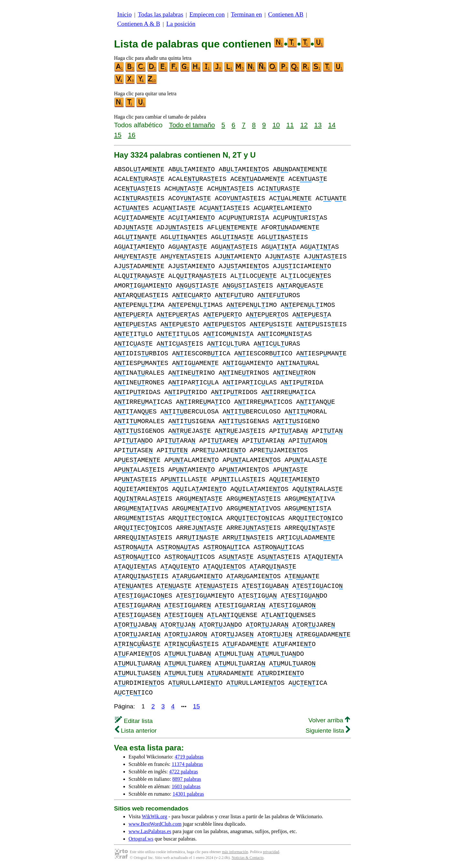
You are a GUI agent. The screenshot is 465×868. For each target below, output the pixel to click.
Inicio (124, 14)
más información (235, 852)
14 (332, 125)
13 (318, 125)
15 (118, 135)
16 (132, 135)
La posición (181, 24)
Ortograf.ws (141, 839)
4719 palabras (189, 757)
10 (276, 125)
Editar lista (134, 721)
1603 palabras (186, 786)
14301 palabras (188, 794)
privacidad (271, 852)
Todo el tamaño (192, 125)
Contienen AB (286, 14)
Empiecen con (207, 14)
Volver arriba (329, 720)
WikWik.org (155, 816)
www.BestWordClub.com (155, 824)
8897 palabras (187, 779)
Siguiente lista (328, 731)
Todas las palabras (160, 14)
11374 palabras (187, 764)
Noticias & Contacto (248, 858)
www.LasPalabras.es (150, 831)
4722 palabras (184, 772)
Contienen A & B (139, 24)
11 (290, 125)
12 (304, 125)
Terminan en (246, 14)
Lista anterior (136, 731)
